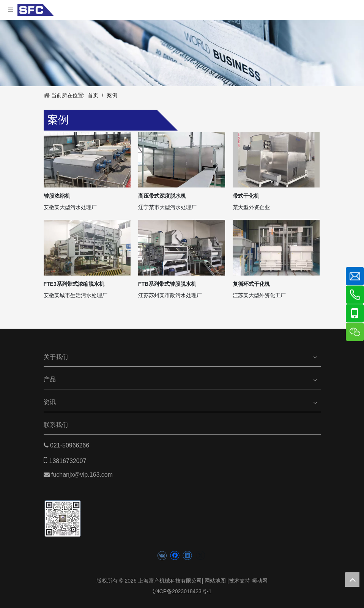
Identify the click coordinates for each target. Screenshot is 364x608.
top (352, 580)
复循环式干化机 (251, 284)
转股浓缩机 (57, 196)
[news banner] (182, 53)
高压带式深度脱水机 (162, 196)
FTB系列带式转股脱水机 (167, 284)
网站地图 (215, 581)
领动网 (260, 581)
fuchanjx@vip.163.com (83, 475)
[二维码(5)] (63, 511)
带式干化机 (246, 196)
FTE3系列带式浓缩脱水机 (74, 284)
